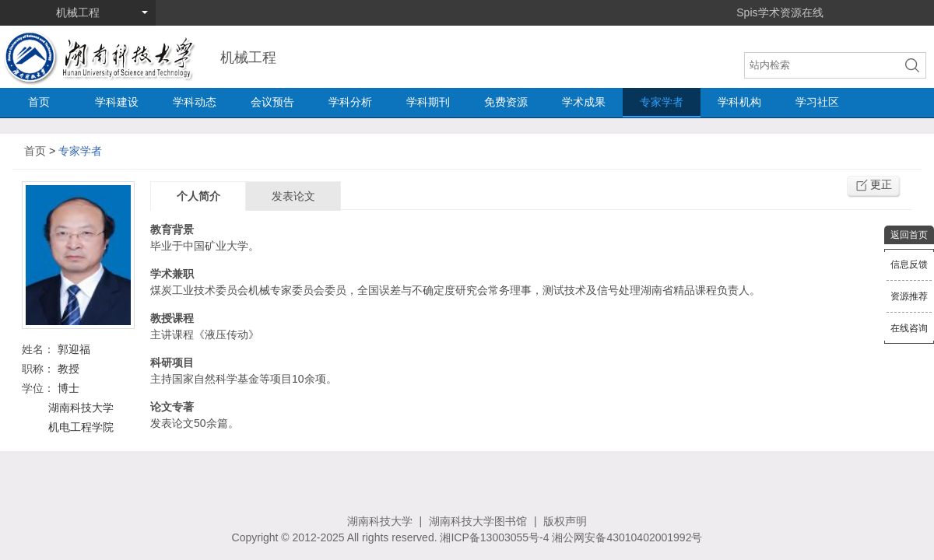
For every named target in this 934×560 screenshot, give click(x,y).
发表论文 (293, 196)
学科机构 (739, 102)
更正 (881, 184)
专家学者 (662, 102)
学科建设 (117, 102)
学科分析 (350, 102)
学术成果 (584, 102)
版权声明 (565, 521)
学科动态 (195, 102)
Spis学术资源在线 (780, 12)
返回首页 (909, 235)
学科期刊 (428, 102)
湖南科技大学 (380, 521)
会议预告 (272, 102)
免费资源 (506, 102)
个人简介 (198, 196)
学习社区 (817, 102)
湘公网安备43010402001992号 (627, 537)
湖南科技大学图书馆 (478, 521)
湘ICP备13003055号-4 (494, 537)
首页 (39, 102)
